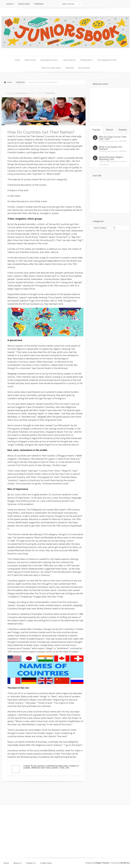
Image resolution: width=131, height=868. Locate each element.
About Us (17, 863)
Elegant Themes (102, 863)
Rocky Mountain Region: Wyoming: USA (111, 158)
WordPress (125, 863)
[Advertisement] (33, 789)
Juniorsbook (21, 93)
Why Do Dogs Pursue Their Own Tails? (113, 138)
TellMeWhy (20, 82)
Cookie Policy (46, 863)
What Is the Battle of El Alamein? (111, 148)
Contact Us (31, 863)
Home (9, 82)
